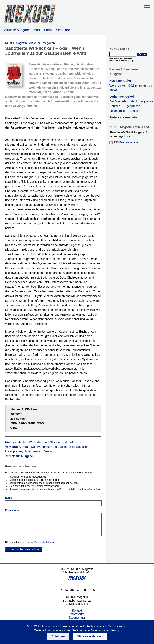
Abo (37, 30)
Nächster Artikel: (43, 442)
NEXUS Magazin (16, 43)
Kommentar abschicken (24, 549)
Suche (142, 54)
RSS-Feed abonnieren (126, 142)
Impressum (77, 614)
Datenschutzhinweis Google (122, 61)
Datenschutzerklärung (105, 630)
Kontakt (77, 610)
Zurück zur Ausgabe (19, 456)
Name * (9, 498)
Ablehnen (58, 636)
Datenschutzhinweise (46, 542)
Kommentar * (13, 511)
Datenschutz (77, 618)
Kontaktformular (90, 489)
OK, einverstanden (90, 636)
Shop (48, 30)
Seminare (63, 30)
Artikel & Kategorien (42, 43)
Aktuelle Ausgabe (17, 30)
